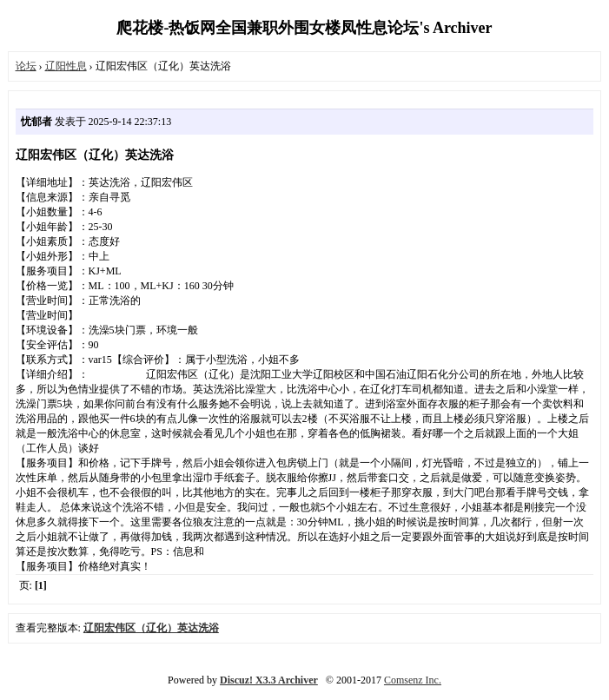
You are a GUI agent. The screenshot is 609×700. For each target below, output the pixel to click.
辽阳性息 (66, 66)
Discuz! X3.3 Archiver (269, 680)
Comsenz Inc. (413, 680)
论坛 (26, 66)
